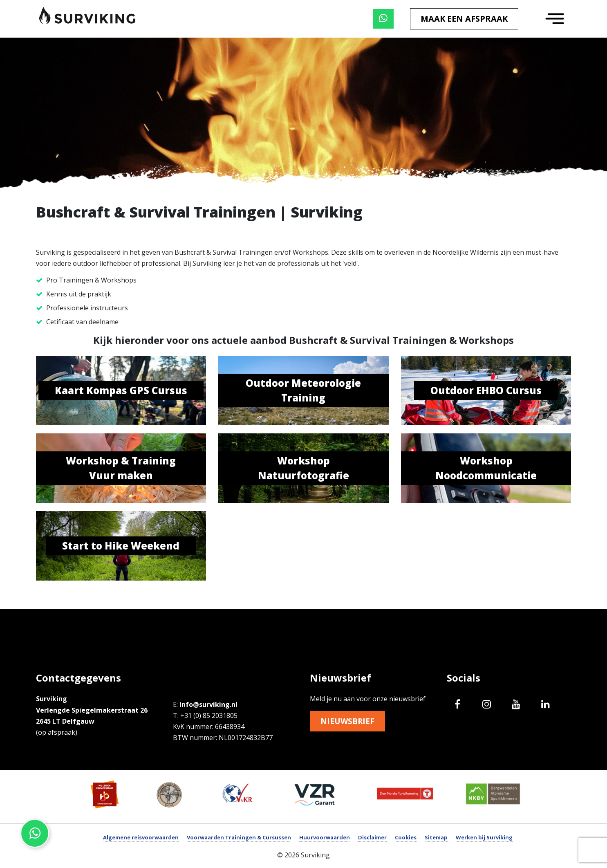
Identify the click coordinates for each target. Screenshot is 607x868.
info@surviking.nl (208, 704)
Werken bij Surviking (484, 837)
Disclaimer (372, 837)
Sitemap (436, 837)
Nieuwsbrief (349, 721)
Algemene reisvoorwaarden (141, 837)
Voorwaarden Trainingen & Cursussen (239, 837)
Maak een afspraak (464, 19)
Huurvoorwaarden (325, 837)
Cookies (406, 837)
